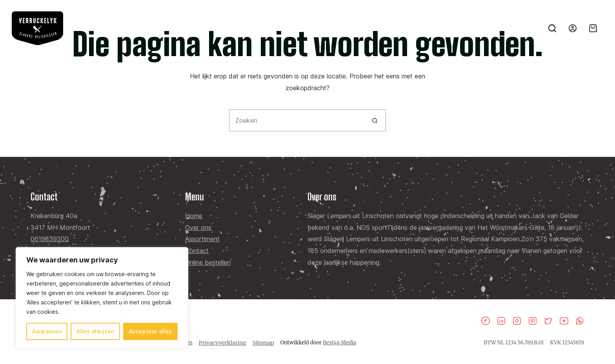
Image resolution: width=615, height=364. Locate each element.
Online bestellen (492, 28)
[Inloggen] (573, 28)
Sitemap (263, 343)
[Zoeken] (552, 28)
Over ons (338, 28)
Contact (432, 28)
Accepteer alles (150, 331)
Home (298, 28)
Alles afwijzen (95, 331)
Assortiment (386, 28)
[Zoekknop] (375, 120)
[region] (102, 298)
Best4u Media (339, 343)
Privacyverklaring (223, 343)
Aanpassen (47, 331)
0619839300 (50, 239)
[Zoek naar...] (297, 120)
